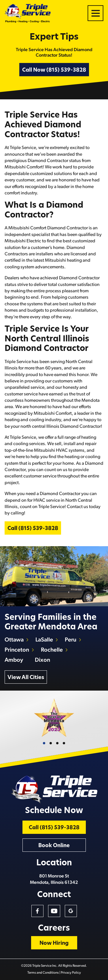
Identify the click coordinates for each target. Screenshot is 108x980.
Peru (71, 640)
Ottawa (14, 640)
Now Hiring (54, 943)
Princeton (17, 650)
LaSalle (44, 640)
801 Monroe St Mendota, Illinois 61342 (54, 879)
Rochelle (52, 650)
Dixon (42, 660)
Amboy (14, 660)
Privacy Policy (71, 973)
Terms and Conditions (43, 973)
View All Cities (26, 678)
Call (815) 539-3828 (33, 529)
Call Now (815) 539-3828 (54, 70)
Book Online (54, 846)
